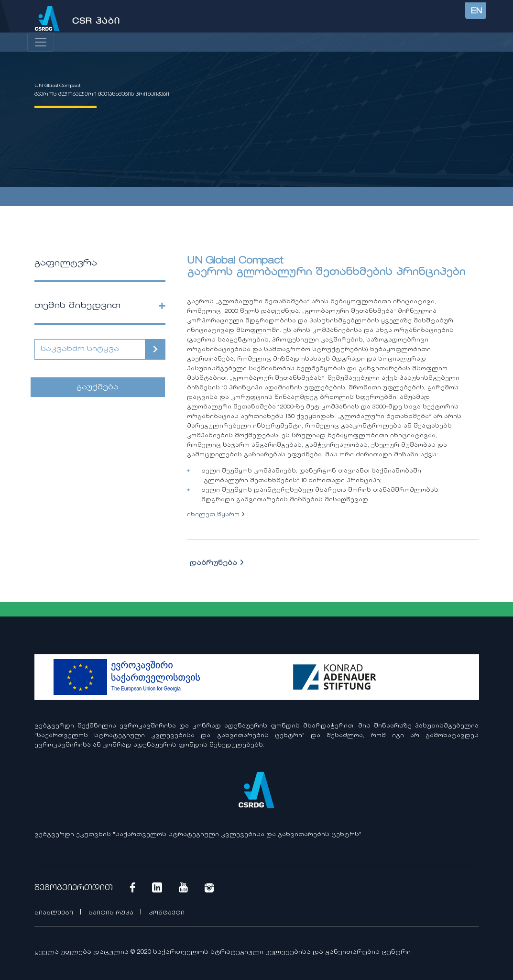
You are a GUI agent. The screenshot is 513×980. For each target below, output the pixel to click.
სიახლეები (55, 913)
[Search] (90, 349)
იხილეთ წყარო (216, 515)
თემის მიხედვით (77, 306)
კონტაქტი (167, 913)
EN (476, 11)
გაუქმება (98, 387)
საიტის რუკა (112, 913)
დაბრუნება (217, 563)
